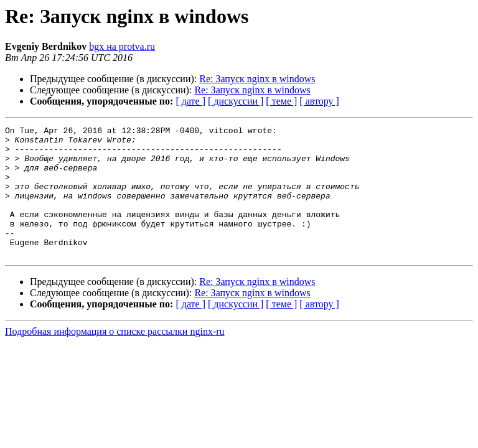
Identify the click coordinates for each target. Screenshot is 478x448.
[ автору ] (319, 101)
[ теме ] (281, 101)
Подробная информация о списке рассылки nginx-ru (115, 357)
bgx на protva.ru (122, 46)
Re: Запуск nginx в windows (257, 79)
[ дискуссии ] (236, 101)
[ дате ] (190, 101)
